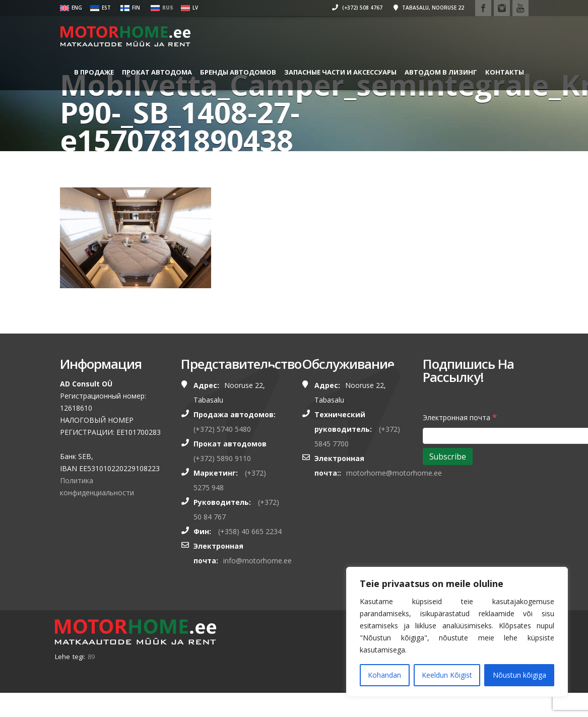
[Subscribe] (448, 457)
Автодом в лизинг (437, 72)
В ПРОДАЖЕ (90, 72)
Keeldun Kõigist (447, 675)
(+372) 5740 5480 (222, 429)
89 (91, 657)
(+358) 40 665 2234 (250, 531)
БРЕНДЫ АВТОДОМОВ (235, 72)
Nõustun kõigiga (519, 675)
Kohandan (384, 675)
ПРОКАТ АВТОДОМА (153, 72)
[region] (457, 632)
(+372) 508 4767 (351, 8)
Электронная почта (460, 417)
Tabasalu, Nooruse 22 (422, 8)
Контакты (90, 112)
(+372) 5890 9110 (222, 458)
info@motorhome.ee (257, 561)
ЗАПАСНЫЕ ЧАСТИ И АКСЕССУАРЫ (337, 72)
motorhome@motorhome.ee (394, 473)
